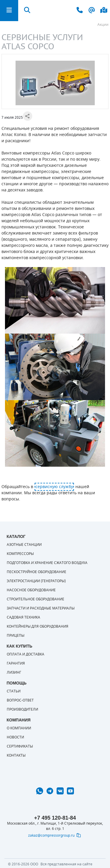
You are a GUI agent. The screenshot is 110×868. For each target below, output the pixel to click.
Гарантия (16, 663)
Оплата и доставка (26, 654)
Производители (22, 709)
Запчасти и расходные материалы (41, 608)
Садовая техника (23, 617)
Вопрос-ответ (20, 700)
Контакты (16, 755)
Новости (15, 737)
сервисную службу (54, 487)
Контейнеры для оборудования (38, 626)
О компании (19, 728)
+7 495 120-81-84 (55, 818)
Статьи (14, 691)
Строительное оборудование (35, 599)
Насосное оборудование (31, 590)
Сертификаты (20, 746)
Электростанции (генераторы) (36, 581)
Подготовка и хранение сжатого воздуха (47, 563)
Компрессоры (20, 554)
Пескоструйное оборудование (37, 572)
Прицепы (16, 636)
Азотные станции (24, 545)
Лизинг (14, 672)
